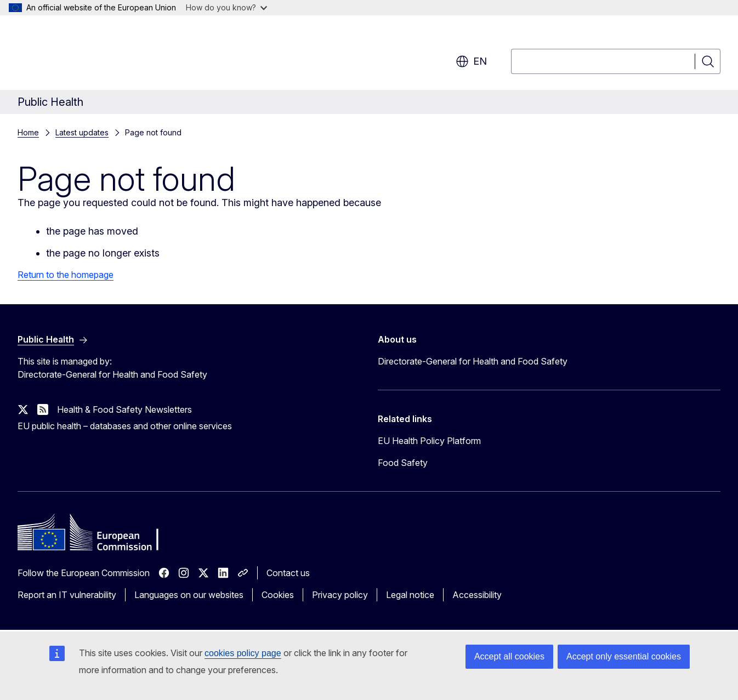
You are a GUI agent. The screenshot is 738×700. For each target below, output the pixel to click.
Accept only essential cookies (624, 656)
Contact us (288, 573)
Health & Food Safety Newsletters (124, 409)
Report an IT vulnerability (67, 595)
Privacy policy (340, 595)
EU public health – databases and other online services (125, 426)
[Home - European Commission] (106, 55)
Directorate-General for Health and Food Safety (473, 361)
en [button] (471, 61)
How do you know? (226, 7)
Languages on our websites (189, 595)
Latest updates (82, 132)
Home (28, 132)
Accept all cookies (509, 656)
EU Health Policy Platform (429, 441)
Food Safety (403, 463)
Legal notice (410, 595)
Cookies (278, 595)
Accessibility (477, 595)
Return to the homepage (66, 275)
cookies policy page (243, 653)
